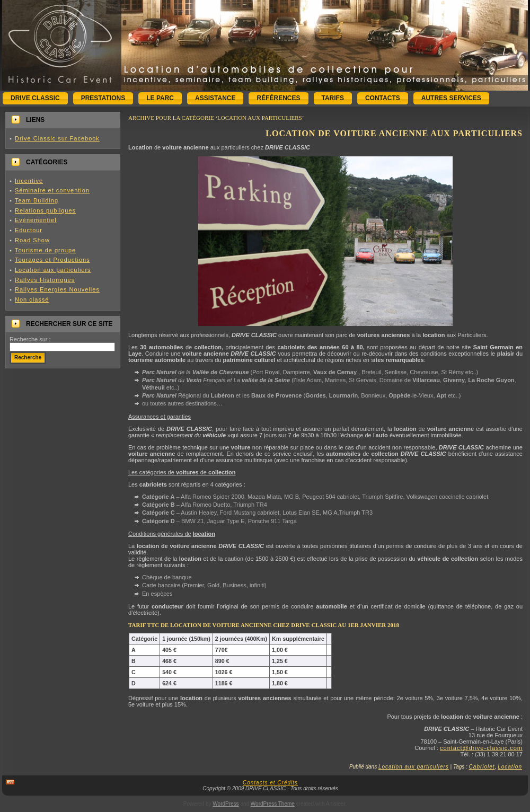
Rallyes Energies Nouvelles (57, 289)
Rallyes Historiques (45, 280)
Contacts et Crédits (270, 783)
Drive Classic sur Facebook (57, 138)
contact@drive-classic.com (481, 748)
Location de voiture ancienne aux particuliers (394, 133)
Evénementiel (36, 220)
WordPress (226, 804)
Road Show (32, 240)
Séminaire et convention (52, 190)
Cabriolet (482, 767)
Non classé (32, 299)
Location (510, 767)
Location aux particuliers (53, 270)
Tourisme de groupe (45, 250)
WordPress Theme (273, 804)
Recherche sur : (30, 339)
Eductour (29, 230)
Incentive (29, 181)
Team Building (37, 200)
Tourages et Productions (52, 260)
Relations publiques (45, 210)
